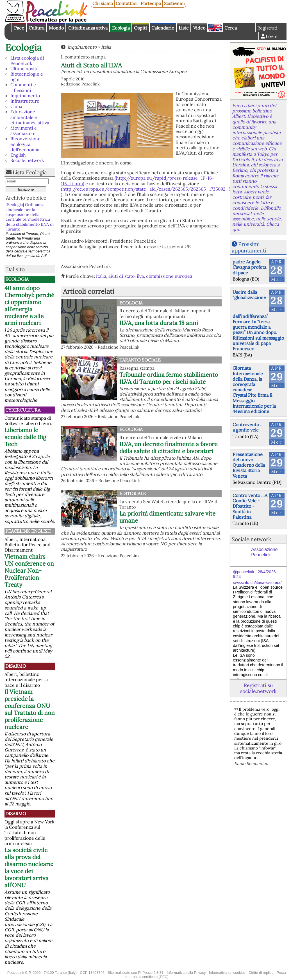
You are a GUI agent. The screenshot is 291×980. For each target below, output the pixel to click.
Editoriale (133, 493)
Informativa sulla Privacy (186, 973)
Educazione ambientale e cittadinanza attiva (30, 117)
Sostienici (174, 3)
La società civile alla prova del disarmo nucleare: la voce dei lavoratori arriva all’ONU (29, 868)
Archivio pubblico (26, 198)
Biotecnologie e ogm (27, 77)
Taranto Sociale (140, 360)
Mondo (56, 28)
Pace (19, 28)
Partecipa (151, 3)
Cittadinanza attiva (88, 28)
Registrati (267, 28)
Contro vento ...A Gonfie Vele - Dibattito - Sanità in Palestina (250, 506)
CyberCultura (23, 410)
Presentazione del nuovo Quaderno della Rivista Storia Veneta (249, 465)
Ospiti (140, 28)
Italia (106, 47)
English (215, 28)
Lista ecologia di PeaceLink (27, 61)
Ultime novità (24, 69)
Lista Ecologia (30, 172)
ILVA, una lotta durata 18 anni (159, 323)
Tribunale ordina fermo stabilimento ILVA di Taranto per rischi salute (169, 378)
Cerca (231, 28)
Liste (184, 28)
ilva (140, 276)
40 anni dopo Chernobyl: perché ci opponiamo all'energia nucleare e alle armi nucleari (29, 306)
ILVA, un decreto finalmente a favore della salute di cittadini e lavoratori (168, 448)
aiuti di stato (121, 276)
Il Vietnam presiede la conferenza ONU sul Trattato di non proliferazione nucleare (30, 709)
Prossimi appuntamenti (249, 247)
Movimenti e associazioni (24, 131)
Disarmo (16, 666)
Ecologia (121, 28)
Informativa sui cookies (227, 973)
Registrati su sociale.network (258, 688)
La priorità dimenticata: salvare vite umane (167, 517)
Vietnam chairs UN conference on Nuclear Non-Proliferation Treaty (29, 571)
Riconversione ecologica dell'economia (25, 144)
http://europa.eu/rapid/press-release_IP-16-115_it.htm (137, 181)
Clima (16, 106)
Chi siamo (103, 3)
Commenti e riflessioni (23, 87)
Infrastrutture (25, 101)
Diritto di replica (261, 973)
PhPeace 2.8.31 (151, 973)
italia (101, 276)
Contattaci (127, 3)
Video (199, 28)
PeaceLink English (28, 531)
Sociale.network (27, 160)
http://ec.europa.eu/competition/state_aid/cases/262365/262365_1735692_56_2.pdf (155, 189)
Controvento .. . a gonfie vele (249, 427)
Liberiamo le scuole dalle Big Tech (25, 437)
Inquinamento (25, 96)
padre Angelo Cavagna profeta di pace (249, 267)
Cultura (37, 28)
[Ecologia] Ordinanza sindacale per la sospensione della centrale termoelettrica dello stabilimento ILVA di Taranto (30, 217)
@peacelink (243, 572)
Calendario (163, 28)
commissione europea (169, 276)
